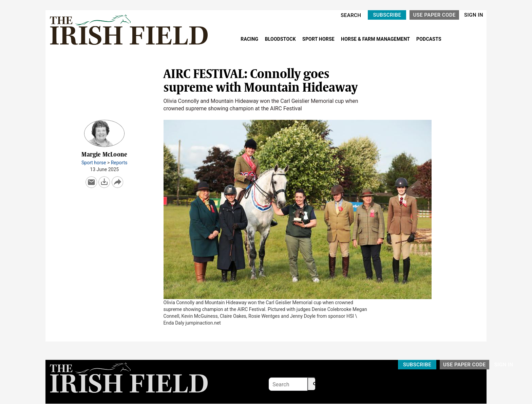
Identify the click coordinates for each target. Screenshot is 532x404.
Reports (119, 163)
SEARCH (351, 15)
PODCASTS (429, 39)
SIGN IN (474, 15)
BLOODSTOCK (281, 39)
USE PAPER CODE (434, 15)
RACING (250, 39)
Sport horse (94, 163)
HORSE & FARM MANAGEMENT (376, 39)
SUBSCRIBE (387, 15)
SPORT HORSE (319, 39)
